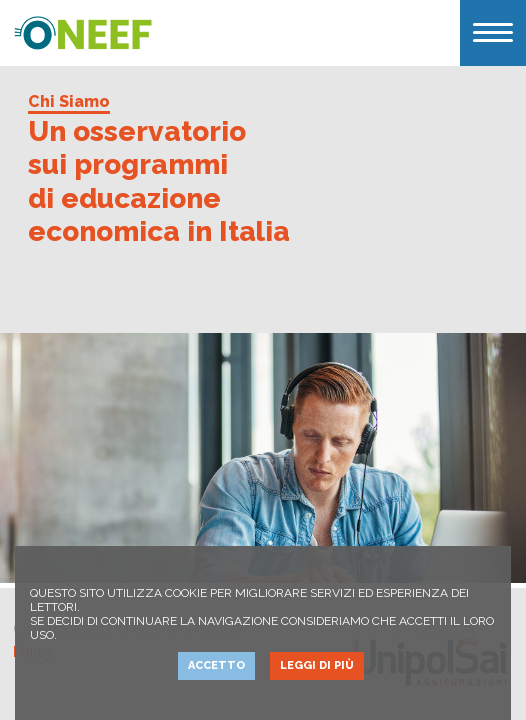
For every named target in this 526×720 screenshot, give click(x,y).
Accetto (216, 665)
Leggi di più (317, 665)
